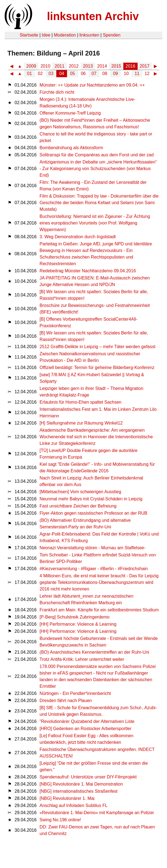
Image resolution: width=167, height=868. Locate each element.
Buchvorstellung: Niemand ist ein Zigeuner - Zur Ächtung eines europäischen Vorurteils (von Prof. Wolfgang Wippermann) (95, 223)
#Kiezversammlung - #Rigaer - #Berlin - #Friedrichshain (94, 569)
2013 (88, 66)
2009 (31, 66)
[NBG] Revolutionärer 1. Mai (67, 798)
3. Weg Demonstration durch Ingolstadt (78, 237)
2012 (74, 66)
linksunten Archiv (93, 16)
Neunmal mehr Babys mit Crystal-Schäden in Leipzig (91, 499)
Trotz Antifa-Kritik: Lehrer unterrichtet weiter (82, 659)
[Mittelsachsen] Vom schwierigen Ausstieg (80, 492)
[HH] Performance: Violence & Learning (78, 624)
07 (94, 74)
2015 (116, 66)
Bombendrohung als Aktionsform (71, 148)
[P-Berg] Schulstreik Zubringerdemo (74, 617)
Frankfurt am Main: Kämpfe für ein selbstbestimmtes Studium (99, 610)
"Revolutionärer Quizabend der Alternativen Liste (87, 721)
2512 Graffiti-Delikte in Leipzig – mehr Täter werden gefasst (98, 347)
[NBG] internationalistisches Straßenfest (79, 791)
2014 (102, 66)
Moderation (65, 35)
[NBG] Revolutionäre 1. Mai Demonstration (81, 784)
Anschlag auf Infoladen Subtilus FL (73, 805)
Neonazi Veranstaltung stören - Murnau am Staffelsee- (93, 548)
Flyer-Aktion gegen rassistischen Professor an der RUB (93, 513)
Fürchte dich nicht (57, 92)
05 (73, 74)
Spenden (112, 35)
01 (30, 74)
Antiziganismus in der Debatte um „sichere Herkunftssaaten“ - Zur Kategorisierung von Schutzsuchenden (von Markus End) (98, 169)
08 (105, 74)
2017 (145, 66)
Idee (46, 35)
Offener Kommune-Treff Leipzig (70, 113)
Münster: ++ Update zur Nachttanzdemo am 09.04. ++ (92, 85)
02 (40, 74)
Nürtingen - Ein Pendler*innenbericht (75, 693)
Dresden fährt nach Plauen (66, 701)
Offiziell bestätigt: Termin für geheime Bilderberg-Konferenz (97, 368)
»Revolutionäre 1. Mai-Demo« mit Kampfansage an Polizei (97, 813)
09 (116, 74)
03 (51, 74)
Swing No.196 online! (60, 820)
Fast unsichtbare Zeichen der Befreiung (78, 506)
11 (137, 74)
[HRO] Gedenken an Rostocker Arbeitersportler (85, 729)
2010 (45, 66)
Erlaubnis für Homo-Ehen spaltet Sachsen (80, 402)
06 (83, 74)
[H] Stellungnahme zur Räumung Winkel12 (81, 423)
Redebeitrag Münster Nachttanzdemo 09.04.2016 (88, 271)
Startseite (29, 35)
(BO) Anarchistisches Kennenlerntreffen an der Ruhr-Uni (94, 652)
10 (126, 74)
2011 (60, 66)
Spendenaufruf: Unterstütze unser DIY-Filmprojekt (88, 777)
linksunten (89, 35)
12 (147, 74)
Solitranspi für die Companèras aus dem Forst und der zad (97, 155)
